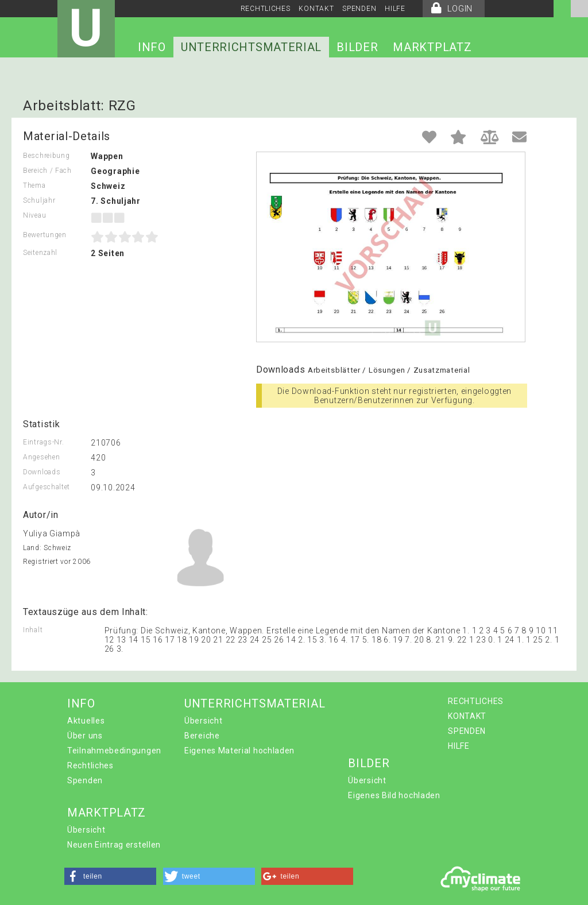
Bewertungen (45, 235)
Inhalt (33, 630)
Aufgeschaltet (47, 487)
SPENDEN (359, 9)
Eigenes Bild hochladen (394, 795)
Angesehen (41, 457)
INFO (152, 47)
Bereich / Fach (47, 171)
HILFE (395, 9)
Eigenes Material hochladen (239, 751)
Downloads (42, 472)
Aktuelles (86, 721)
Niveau (34, 215)
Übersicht (203, 721)
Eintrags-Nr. (43, 442)
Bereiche (202, 736)
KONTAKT (316, 9)
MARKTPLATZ (432, 47)
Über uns (85, 736)
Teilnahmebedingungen (114, 751)
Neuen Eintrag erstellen (114, 845)
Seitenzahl (40, 253)
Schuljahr (39, 200)
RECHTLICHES (266, 9)
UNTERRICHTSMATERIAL (251, 47)
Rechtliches (90, 765)
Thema (34, 185)
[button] (110, 876)
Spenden (85, 780)
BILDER (357, 47)
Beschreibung (46, 156)
